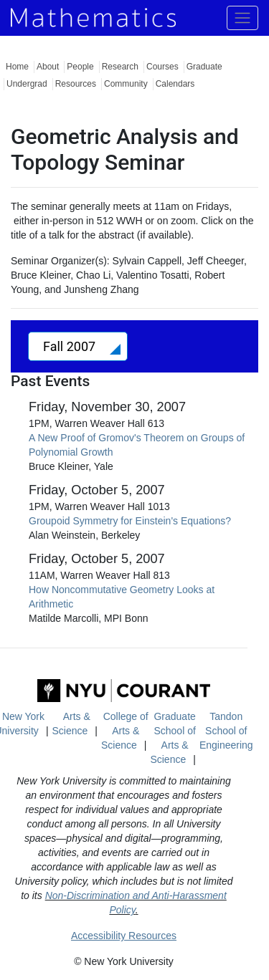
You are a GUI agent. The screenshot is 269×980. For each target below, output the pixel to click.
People (80, 67)
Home (17, 67)
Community (126, 84)
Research (120, 67)
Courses (162, 67)
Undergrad (27, 84)
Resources (76, 84)
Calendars (175, 84)
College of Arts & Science (125, 731)
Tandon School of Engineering (226, 731)
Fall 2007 (71, 346)
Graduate (204, 67)
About (48, 67)
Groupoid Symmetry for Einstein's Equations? (130, 521)
